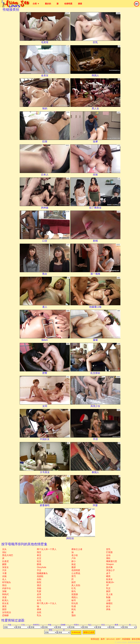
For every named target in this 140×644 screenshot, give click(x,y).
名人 (4, 579)
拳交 (39, 555)
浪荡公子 (110, 570)
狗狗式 (5, 594)
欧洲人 (5, 600)
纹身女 (109, 579)
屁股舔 (75, 594)
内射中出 (7, 588)
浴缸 (4, 552)
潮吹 (108, 558)
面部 (4, 609)
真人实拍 (76, 585)
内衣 (39, 597)
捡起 (74, 564)
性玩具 (75, 603)
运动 (108, 555)
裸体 (39, 609)
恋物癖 (5, 615)
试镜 (4, 576)
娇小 (74, 561)
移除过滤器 (89, 632)
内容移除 (126, 639)
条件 (103, 639)
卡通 (4, 573)
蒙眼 (4, 564)
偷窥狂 (109, 603)
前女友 (5, 603)
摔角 (108, 609)
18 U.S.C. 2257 (113, 639)
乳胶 (39, 591)
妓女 (108, 606)
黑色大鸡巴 (8, 555)
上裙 (108, 600)
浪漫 (4, 597)
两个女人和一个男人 (47, 549)
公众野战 (76, 573)
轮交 (39, 561)
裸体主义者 (77, 549)
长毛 (39, 600)
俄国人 (75, 597)
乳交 (108, 588)
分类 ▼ (36, 4)
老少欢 (75, 555)
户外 (74, 558)
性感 (74, 606)
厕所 (108, 591)
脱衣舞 (109, 567)
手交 (39, 570)
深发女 (5, 567)
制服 (108, 597)
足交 (39, 558)
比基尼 (5, 561)
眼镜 (39, 564)
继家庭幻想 (112, 561)
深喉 (4, 591)
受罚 (74, 576)
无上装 (109, 594)
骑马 (74, 591)
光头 (4, 549)
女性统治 (7, 612)
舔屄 (74, 582)
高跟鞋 (40, 576)
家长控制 (136, 639)
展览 (4, 606)
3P (107, 585)
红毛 (74, 588)
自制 (39, 579)
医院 (39, 582)
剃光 (74, 609)
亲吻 (39, 588)
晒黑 (108, 576)
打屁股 (109, 552)
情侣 (4, 585)
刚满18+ (110, 582)
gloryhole (41, 567)
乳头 (39, 615)
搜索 (80, 4)
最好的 (48, 4)
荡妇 (74, 615)
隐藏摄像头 (42, 573)
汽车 (4, 570)
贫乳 (108, 549)
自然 (39, 612)
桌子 (108, 573)
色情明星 (68, 4)
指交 (39, 552)
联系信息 (95, 639)
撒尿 (74, 567)
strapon (110, 564)
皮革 (39, 594)
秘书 (74, 600)
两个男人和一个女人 (47, 603)
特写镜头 (7, 582)
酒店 (39, 585)
